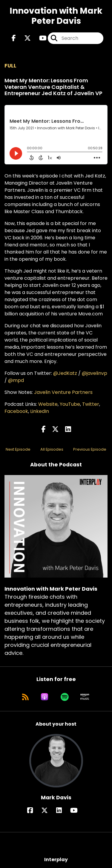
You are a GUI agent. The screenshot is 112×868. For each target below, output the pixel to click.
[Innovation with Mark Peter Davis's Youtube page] (39, 38)
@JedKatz (65, 373)
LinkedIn (40, 411)
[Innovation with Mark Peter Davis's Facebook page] (14, 38)
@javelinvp (95, 373)
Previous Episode (90, 449)
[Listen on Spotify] (65, 697)
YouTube (70, 404)
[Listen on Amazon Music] (85, 697)
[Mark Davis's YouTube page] (78, 810)
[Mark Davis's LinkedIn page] (63, 810)
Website (48, 404)
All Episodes (52, 449)
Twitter (91, 404)
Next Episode (18, 449)
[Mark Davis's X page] (48, 810)
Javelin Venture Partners (63, 392)
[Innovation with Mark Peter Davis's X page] (24, 38)
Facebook (16, 411)
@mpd (16, 380)
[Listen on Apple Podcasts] (45, 697)
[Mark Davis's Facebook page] (34, 810)
